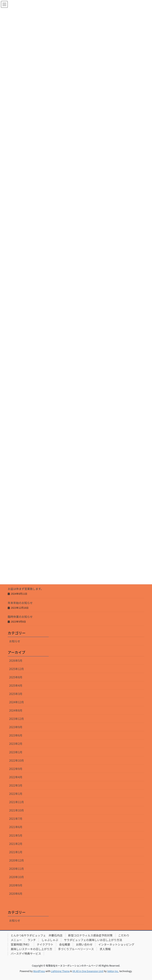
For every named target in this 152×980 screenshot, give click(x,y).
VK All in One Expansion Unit (88, 971)
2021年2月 (16, 844)
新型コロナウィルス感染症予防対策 (90, 935)
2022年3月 (16, 785)
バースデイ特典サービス (26, 953)
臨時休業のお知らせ (20, 617)
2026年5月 (16, 661)
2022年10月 (17, 760)
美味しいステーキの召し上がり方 (31, 949)
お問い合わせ (84, 944)
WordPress (39, 971)
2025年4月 (16, 685)
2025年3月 (16, 694)
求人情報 (105, 949)
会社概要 (65, 944)
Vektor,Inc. (113, 971)
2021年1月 (16, 852)
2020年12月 (17, 860)
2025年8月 (16, 677)
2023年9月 (16, 727)
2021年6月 (16, 827)
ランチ (32, 940)
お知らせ (15, 641)
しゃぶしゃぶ (50, 940)
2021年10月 (17, 810)
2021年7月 (16, 819)
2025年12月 (17, 669)
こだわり (124, 935)
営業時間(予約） (21, 944)
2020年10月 (17, 877)
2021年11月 (17, 802)
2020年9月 (16, 885)
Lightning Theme (60, 971)
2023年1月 (16, 752)
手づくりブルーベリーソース (76, 949)
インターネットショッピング (116, 944)
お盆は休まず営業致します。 (26, 589)
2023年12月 (17, 719)
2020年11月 (17, 869)
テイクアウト (45, 944)
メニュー (16, 940)
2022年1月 (16, 794)
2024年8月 (16, 710)
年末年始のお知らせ (20, 603)
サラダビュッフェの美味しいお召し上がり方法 (93, 940)
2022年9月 (16, 769)
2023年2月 (16, 744)
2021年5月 (16, 835)
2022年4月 (16, 777)
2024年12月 (17, 702)
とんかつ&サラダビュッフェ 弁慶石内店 (37, 935)
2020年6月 (16, 894)
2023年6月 (16, 735)
